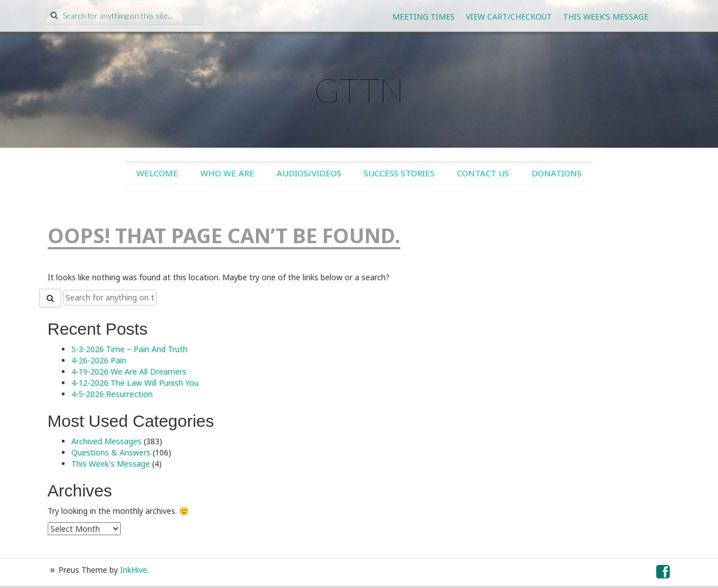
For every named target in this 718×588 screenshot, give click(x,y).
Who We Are (227, 173)
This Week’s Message (606, 17)
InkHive (134, 570)
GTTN (359, 90)
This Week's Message (111, 464)
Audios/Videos (309, 173)
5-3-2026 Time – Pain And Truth (129, 349)
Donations (557, 173)
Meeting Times (424, 17)
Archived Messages (106, 441)
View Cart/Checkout (509, 17)
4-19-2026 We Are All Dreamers (129, 372)
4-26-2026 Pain (99, 360)
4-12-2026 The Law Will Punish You (135, 383)
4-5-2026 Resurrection (112, 394)
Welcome (157, 173)
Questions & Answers (111, 452)
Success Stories (399, 173)
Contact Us (483, 173)
